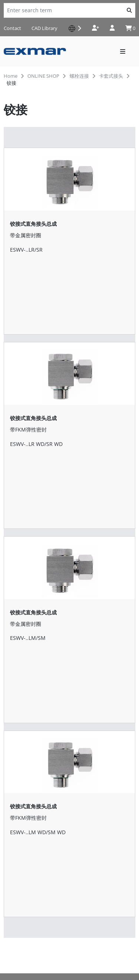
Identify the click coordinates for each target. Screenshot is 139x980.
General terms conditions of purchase (51, 955)
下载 (10, 850)
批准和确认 (19, 862)
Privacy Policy (20, 928)
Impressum (18, 937)
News (11, 874)
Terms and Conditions (31, 946)
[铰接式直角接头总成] (69, 206)
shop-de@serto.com (32, 729)
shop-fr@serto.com (31, 827)
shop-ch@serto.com (32, 794)
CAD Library (44, 28)
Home (11, 76)
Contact (12, 28)
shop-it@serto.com (30, 762)
